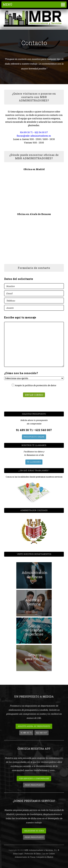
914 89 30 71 (26, 132)
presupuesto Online (34, 437)
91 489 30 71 (25, 430)
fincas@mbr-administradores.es (34, 136)
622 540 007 (44, 430)
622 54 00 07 (41, 132)
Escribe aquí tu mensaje (20, 317)
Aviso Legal (18, 854)
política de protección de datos (40, 385)
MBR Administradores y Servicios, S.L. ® (42, 850)
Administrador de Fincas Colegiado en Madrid (34, 857)
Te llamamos (34, 462)
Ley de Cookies (49, 854)
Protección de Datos (33, 854)
